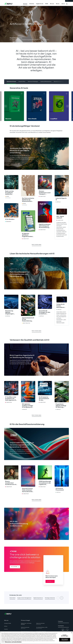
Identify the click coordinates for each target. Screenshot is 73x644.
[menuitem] (25, 4)
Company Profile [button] (8, 623)
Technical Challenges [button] (33, 82)
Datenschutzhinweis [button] (25, 628)
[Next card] (67, 106)
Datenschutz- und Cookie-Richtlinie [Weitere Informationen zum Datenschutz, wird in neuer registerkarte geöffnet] (13, 642)
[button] (15, 567)
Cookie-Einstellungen (65, 635)
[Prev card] (6, 106)
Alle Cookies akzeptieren (65, 640)
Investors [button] (6, 629)
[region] (36, 638)
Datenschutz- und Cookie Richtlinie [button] (26, 624)
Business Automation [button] (59, 82)
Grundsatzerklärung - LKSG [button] (42, 628)
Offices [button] (6, 626)
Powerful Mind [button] (22, 82)
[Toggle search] (67, 4)
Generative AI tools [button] (11, 82)
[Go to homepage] (8, 4)
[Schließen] (72, 633)
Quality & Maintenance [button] (46, 82)
